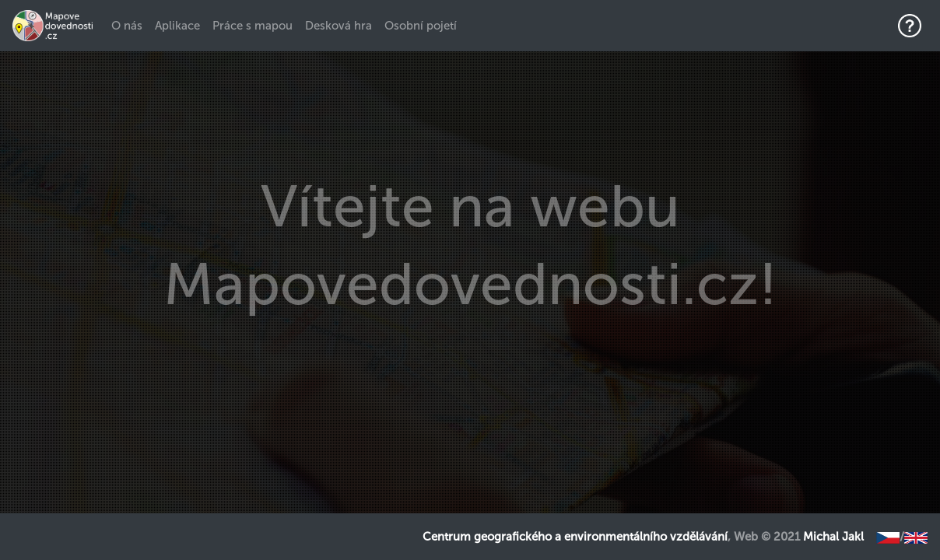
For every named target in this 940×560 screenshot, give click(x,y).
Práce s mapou (253, 26)
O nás (130, 25)
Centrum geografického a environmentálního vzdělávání (575, 537)
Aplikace (177, 26)
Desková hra (338, 26)
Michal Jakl (833, 537)
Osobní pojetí (421, 26)
